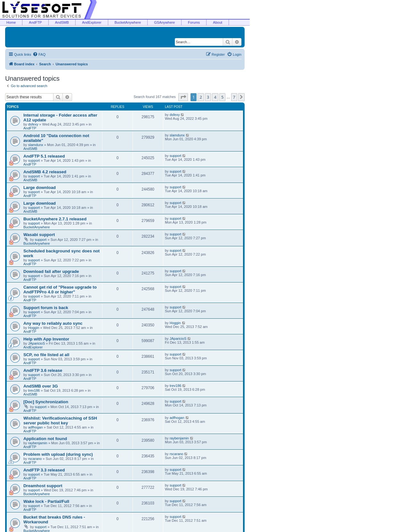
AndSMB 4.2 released (45, 172)
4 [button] (215, 97)
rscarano (35, 459)
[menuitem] (39, 54)
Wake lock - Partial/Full (46, 501)
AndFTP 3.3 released (44, 470)
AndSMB (62, 22)
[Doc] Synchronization (46, 402)
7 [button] (234, 97)
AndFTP (35, 22)
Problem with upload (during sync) (58, 454)
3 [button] (208, 97)
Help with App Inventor (46, 339)
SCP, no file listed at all (46, 355)
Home (11, 22)
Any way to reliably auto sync (53, 323)
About (218, 22)
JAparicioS (37, 343)
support (34, 160)
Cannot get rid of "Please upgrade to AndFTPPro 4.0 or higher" (60, 290)
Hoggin (34, 328)
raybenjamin (38, 443)
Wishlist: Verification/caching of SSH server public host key (60, 421)
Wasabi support (39, 235)
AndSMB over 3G (41, 386)
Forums (194, 22)
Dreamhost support (43, 486)
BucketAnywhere (128, 22)
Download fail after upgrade (51, 271)
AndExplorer (92, 22)
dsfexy (33, 124)
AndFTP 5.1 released (44, 156)
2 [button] (201, 97)
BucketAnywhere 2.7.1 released (55, 219)
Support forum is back (46, 308)
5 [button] (222, 97)
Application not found (45, 439)
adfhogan (36, 427)
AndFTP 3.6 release (43, 370)
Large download (40, 188)
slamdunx (36, 145)
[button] (183, 97)
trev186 (34, 390)
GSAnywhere (164, 22)
